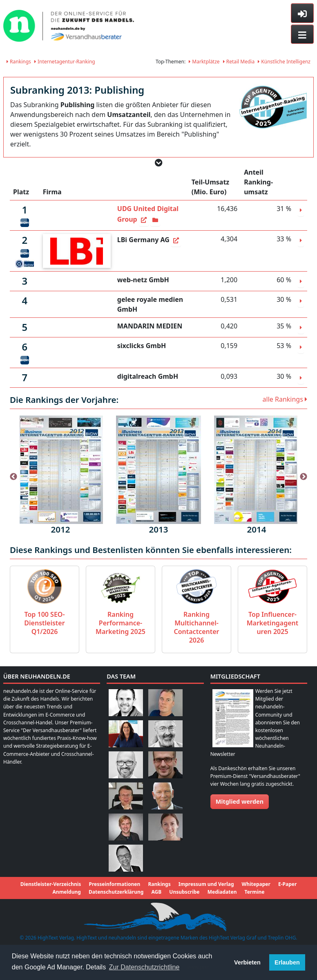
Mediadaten (222, 892)
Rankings (19, 62)
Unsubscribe (184, 892)
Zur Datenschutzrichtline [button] (144, 967)
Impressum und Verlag (206, 884)
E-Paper (287, 884)
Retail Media (239, 62)
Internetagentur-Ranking (65, 62)
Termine (255, 892)
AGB (156, 892)
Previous (13, 477)
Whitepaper (256, 884)
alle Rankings (285, 399)
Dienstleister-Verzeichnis (51, 884)
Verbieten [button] (247, 962)
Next (304, 477)
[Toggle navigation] (302, 34)
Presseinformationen (114, 884)
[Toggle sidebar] (302, 13)
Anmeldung (67, 892)
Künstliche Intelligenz (284, 62)
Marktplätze (204, 62)
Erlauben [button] (287, 962)
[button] (159, 163)
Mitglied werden (240, 801)
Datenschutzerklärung (116, 892)
